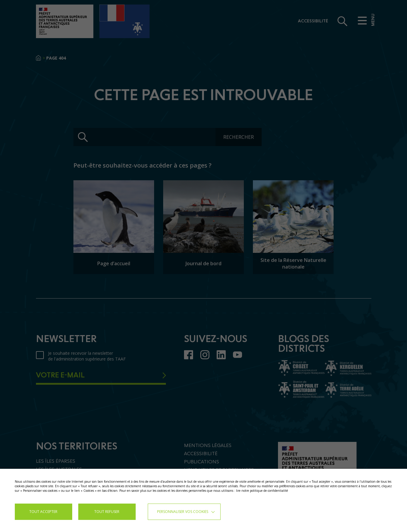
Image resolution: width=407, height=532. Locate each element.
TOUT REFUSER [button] (107, 512)
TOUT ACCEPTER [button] (43, 512)
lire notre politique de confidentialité (262, 491)
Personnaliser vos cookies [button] (183, 512)
